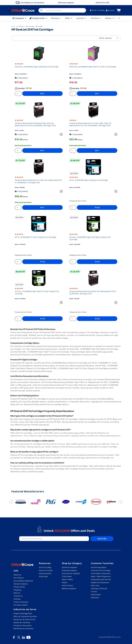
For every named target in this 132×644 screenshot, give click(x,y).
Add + (43, 93)
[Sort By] (111, 38)
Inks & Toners (68, 585)
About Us (17, 575)
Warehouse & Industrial (23, 629)
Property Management (23, 613)
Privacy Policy (19, 587)
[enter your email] (54, 539)
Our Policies (19, 578)
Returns (17, 593)
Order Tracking (97, 10)
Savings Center (39, 18)
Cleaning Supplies (69, 570)
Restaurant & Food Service (24, 619)
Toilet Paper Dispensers (101, 573)
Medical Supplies (69, 588)
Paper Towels (67, 579)
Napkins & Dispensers (100, 582)
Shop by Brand (45, 573)
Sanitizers (95, 598)
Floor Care (95, 585)
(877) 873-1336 (102, 3)
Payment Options (21, 584)
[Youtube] (28, 638)
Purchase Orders (21, 605)
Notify (97, 207)
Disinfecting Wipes (99, 567)
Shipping (17, 590)
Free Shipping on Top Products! (30, 3)
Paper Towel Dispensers (101, 576)
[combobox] (62, 10)
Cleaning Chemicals (99, 588)
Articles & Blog (45, 567)
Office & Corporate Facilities (25, 616)
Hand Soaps (96, 595)
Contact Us (18, 596)
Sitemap (17, 599)
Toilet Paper (67, 576)
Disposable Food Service (101, 579)
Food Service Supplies (71, 573)
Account (110, 10)
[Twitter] (19, 638)
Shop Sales (43, 576)
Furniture (96, 18)
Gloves (65, 582)
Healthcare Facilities (22, 622)
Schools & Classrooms (23, 625)
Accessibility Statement (23, 581)
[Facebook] (14, 638)
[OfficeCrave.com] (22, 565)
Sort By (101, 38)
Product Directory (21, 602)
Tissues (94, 591)
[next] (121, 502)
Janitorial (82, 18)
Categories (20, 18)
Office (69, 18)
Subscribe (102, 539)
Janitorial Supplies (70, 567)
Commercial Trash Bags (101, 570)
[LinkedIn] (24, 638)
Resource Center (46, 570)
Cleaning (56, 18)
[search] (41, 10)
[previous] (11, 502)
